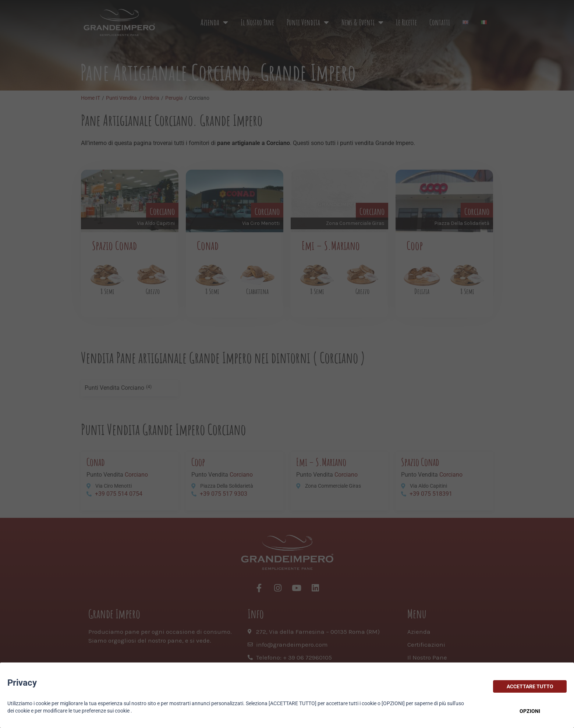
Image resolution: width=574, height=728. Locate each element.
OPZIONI (530, 711)
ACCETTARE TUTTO (530, 686)
